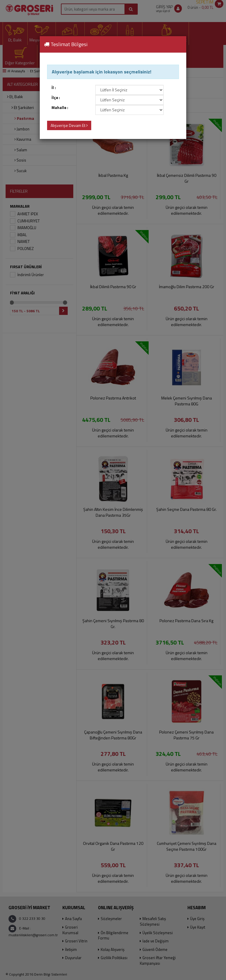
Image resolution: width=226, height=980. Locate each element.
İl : (54, 88)
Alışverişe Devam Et (69, 125)
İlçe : (56, 98)
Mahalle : (60, 108)
